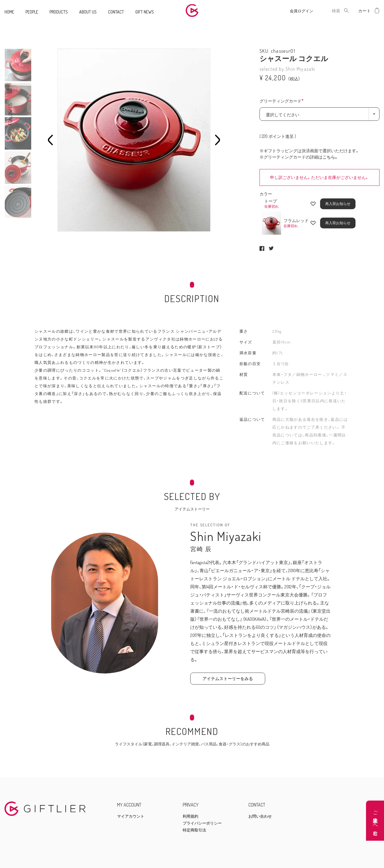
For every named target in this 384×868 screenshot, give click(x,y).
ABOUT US (88, 12)
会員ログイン (301, 11)
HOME (9, 12)
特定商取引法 (194, 830)
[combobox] (331, 11)
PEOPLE (32, 12)
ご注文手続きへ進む (376, 821)
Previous (50, 140)
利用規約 (190, 816)
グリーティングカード (283, 101)
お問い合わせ (260, 816)
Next (217, 140)
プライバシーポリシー (202, 823)
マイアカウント (131, 816)
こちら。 (330, 157)
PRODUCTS (59, 12)
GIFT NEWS (145, 12)
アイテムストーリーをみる (228, 678)
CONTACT (116, 12)
